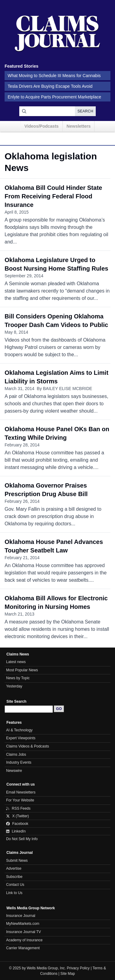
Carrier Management (23, 948)
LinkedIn (16, 831)
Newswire (14, 771)
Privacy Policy (78, 968)
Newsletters (79, 126)
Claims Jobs (16, 755)
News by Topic (18, 678)
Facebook (17, 824)
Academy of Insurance (24, 940)
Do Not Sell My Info (22, 839)
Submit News (17, 861)
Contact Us (15, 885)
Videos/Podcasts (42, 126)
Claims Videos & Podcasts (28, 746)
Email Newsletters (21, 792)
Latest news (16, 662)
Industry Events (19, 762)
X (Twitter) (18, 816)
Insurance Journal (21, 916)
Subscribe (14, 877)
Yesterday (14, 686)
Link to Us (14, 893)
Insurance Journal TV (24, 932)
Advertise (14, 868)
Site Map (68, 974)
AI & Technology (19, 730)
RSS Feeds (18, 808)
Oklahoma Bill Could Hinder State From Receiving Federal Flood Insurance (53, 196)
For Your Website (20, 800)
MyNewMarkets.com (23, 924)
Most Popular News (22, 670)
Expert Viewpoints (21, 738)
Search (85, 111)
